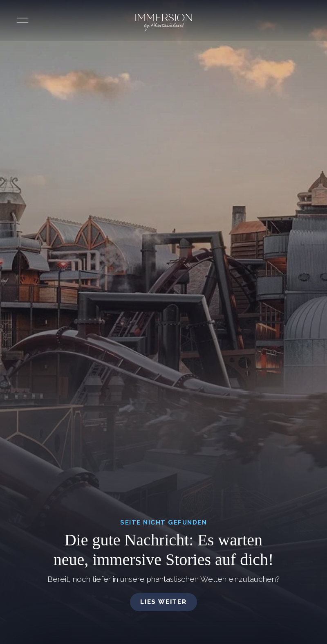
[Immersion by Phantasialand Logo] (163, 23)
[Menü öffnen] (22, 20)
